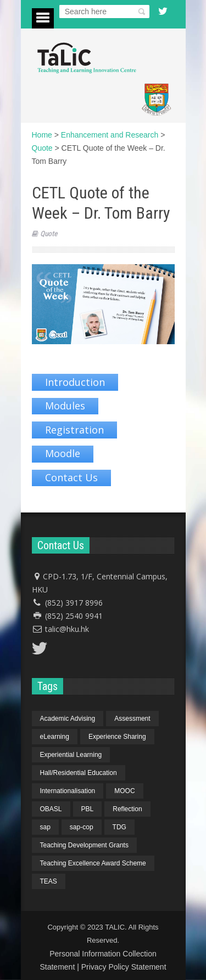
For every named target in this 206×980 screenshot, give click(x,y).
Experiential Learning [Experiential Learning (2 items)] (71, 755)
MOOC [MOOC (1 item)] (124, 791)
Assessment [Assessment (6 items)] (132, 719)
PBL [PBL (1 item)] (88, 809)
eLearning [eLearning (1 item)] (55, 737)
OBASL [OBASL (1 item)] (51, 809)
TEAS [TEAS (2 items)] (49, 881)
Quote (49, 234)
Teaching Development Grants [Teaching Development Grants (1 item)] (84, 845)
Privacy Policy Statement (124, 967)
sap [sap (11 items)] (45, 827)
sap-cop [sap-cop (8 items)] (82, 827)
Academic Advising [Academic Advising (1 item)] (68, 719)
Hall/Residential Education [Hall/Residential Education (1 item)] (79, 773)
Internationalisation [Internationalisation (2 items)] (68, 791)
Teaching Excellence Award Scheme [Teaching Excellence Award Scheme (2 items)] (93, 863)
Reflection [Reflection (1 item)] (127, 809)
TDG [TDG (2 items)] (119, 827)
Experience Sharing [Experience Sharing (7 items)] (117, 737)
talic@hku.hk (67, 629)
